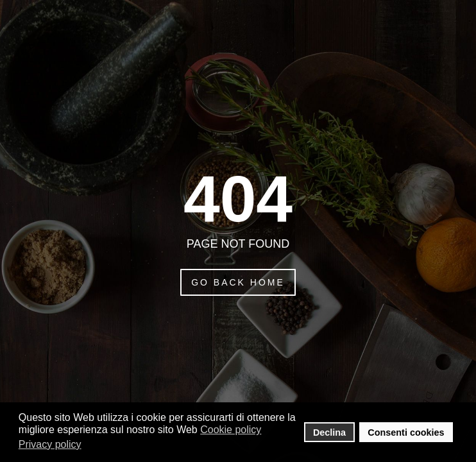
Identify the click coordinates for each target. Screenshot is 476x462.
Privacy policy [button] (50, 444)
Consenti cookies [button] (406, 432)
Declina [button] (329, 432)
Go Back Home (238, 282)
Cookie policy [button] (231, 430)
